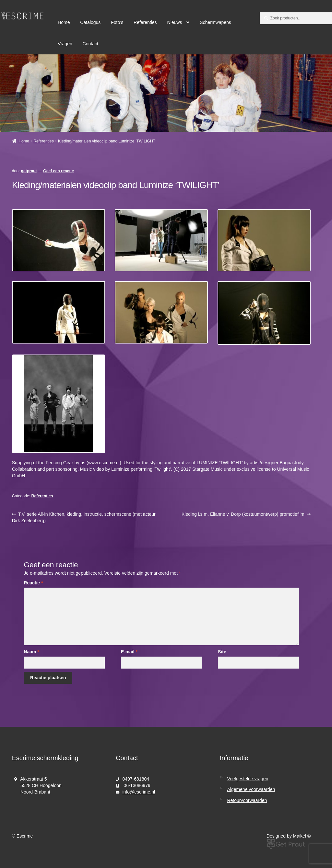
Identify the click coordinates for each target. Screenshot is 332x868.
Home (64, 22)
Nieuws (175, 22)
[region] (166, 93)
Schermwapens (215, 22)
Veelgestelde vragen (248, 779)
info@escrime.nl (139, 792)
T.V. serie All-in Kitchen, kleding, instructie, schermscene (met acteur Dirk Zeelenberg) (84, 517)
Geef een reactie (59, 171)
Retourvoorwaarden (247, 800)
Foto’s (117, 22)
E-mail (129, 652)
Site (222, 652)
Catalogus (90, 22)
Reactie (33, 583)
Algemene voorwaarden (251, 789)
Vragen (65, 44)
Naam (31, 652)
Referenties (145, 22)
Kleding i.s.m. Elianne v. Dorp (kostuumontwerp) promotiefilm (243, 514)
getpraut (29, 171)
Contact (90, 44)
